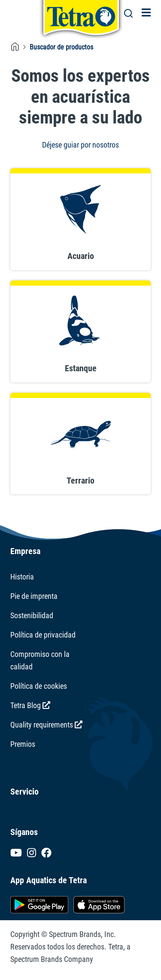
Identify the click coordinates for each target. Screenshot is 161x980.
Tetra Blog (30, 705)
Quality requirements (46, 725)
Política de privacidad (43, 635)
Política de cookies (39, 686)
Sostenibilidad (32, 615)
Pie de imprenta (34, 596)
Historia (22, 577)
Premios (23, 744)
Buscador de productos (61, 47)
